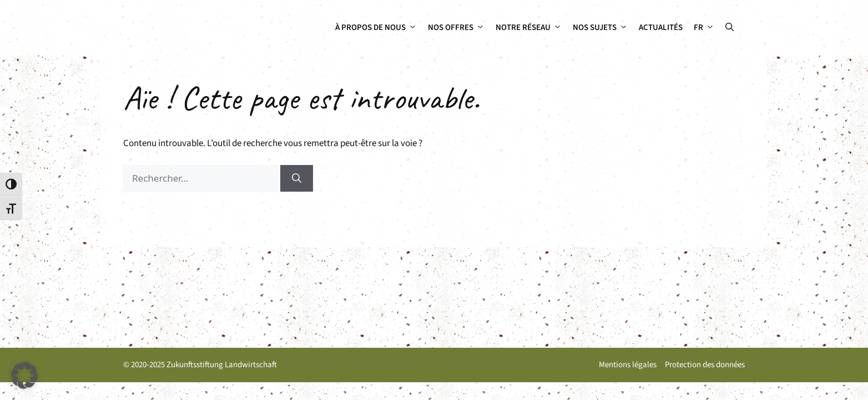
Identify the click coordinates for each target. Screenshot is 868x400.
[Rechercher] (297, 178)
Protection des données (705, 365)
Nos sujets (603, 28)
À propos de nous (379, 28)
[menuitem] (704, 28)
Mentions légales (628, 365)
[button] (730, 28)
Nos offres (459, 28)
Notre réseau (531, 28)
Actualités (661, 27)
